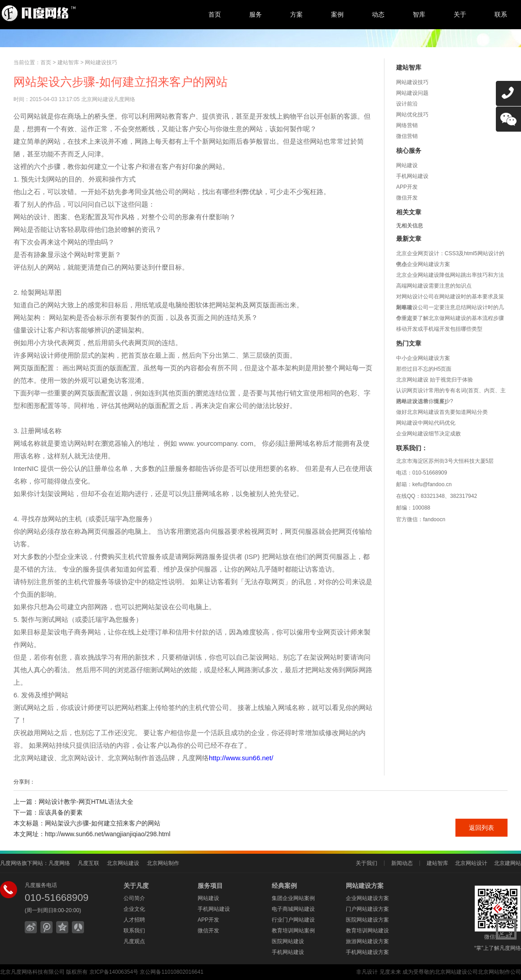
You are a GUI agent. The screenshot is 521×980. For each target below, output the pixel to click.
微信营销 (407, 136)
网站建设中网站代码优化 (426, 423)
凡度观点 (134, 941)
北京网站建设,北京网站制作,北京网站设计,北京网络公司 (74, 13)
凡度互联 (88, 863)
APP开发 (407, 187)
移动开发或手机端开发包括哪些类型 (439, 329)
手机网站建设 (412, 176)
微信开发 (407, 198)
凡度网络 (59, 863)
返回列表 (481, 828)
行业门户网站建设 (293, 920)
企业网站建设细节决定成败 (428, 434)
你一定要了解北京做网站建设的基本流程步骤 (450, 318)
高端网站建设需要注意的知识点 (434, 286)
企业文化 (134, 909)
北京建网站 (508, 863)
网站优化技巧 (412, 115)
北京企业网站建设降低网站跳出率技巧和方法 (450, 275)
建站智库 (68, 62)
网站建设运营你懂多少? (425, 401)
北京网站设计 (471, 863)
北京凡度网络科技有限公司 (32, 972)
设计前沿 (407, 104)
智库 (419, 14)
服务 (256, 14)
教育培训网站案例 (293, 931)
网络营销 (407, 125)
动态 (378, 14)
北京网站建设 (123, 863)
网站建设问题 (412, 93)
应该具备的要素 (61, 812)
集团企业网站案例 (293, 898)
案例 (337, 14)
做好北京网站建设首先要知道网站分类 (442, 412)
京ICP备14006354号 (114, 972)
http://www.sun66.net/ (241, 758)
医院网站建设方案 (367, 920)
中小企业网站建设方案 (423, 264)
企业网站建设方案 (367, 898)
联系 (501, 14)
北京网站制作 (163, 863)
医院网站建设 (288, 941)
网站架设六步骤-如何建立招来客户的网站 (103, 823)
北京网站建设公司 (456, 972)
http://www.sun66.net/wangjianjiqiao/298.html (108, 834)
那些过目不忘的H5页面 (424, 369)
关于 (460, 14)
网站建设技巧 (101, 62)
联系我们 (134, 931)
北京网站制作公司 (499, 972)
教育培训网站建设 (367, 931)
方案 (296, 14)
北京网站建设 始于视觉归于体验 (435, 380)
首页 (215, 14)
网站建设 (407, 165)
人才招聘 (134, 920)
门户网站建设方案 (367, 909)
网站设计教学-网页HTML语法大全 (86, 802)
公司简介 (134, 898)
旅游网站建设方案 (367, 941)
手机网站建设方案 (367, 952)
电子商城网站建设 (293, 909)
